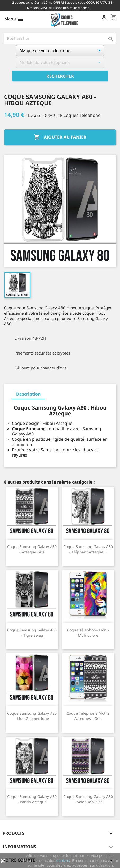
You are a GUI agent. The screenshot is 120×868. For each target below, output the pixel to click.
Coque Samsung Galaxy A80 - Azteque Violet (88, 799)
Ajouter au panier (60, 137)
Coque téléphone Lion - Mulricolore (88, 633)
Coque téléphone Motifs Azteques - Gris (88, 716)
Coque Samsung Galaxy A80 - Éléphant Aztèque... (88, 549)
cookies (63, 860)
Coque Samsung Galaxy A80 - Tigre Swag (32, 633)
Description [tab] (28, 394)
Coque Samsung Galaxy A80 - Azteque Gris (32, 549)
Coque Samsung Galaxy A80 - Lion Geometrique (32, 716)
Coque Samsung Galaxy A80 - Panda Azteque (32, 799)
